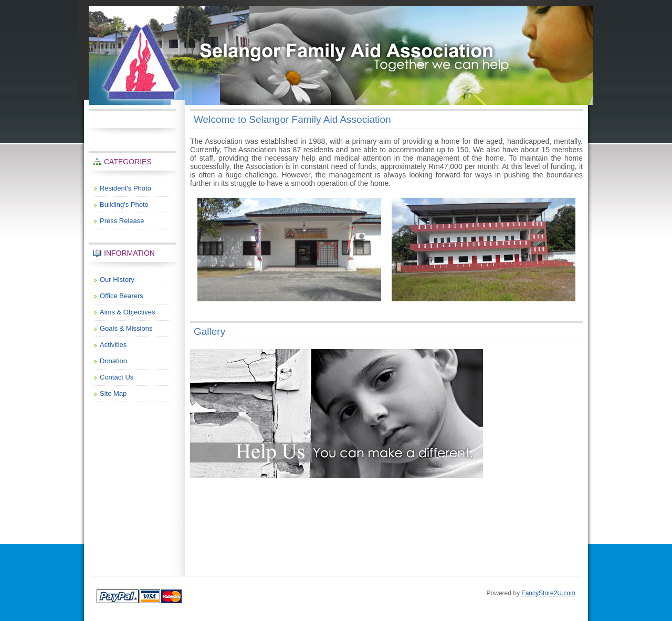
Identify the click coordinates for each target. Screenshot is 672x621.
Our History (117, 280)
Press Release (122, 221)
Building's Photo (124, 204)
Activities (113, 345)
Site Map (113, 393)
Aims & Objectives (127, 312)
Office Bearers (122, 296)
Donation (113, 361)
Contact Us (117, 377)
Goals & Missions (126, 328)
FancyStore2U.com (548, 593)
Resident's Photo (125, 188)
